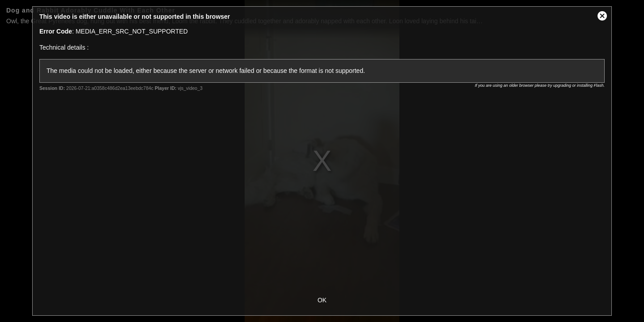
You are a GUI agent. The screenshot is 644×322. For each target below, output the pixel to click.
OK (322, 300)
